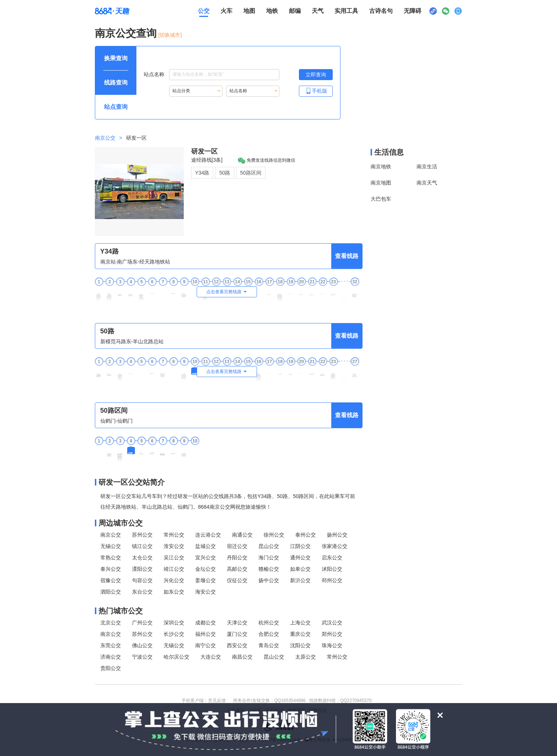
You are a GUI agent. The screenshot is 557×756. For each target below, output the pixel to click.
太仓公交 (142, 558)
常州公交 (174, 535)
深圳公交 (174, 623)
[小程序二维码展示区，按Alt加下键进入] (433, 11)
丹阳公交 (237, 558)
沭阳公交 (332, 569)
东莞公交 (111, 645)
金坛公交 (206, 569)
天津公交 (237, 623)
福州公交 (206, 634)
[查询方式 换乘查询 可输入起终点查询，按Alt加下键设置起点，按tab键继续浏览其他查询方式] (116, 58)
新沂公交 (300, 580)
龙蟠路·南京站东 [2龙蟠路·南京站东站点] (110, 294)
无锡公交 (111, 546)
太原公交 (306, 657)
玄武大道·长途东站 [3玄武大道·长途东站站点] (120, 375)
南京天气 (427, 183)
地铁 (272, 11)
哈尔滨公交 (176, 657)
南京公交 (105, 138)
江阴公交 (300, 546)
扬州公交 (337, 535)
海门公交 (269, 558)
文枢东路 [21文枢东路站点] (312, 291)
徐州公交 (274, 535)
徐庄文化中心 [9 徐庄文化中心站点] (184, 452)
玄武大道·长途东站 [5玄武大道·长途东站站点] (142, 295)
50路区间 (251, 173)
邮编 (295, 11)
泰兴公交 (111, 569)
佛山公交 (142, 645)
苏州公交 (142, 535)
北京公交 (111, 623)
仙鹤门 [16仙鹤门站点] (259, 291)
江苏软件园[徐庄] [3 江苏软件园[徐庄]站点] (120, 455)
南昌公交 (242, 657)
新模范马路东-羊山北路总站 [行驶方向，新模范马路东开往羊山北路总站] (132, 341)
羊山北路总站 (355, 372)
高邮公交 (237, 569)
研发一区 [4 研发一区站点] (131, 451)
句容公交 (142, 580)
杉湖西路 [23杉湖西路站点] (333, 291)
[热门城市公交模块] (229, 611)
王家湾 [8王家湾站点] (174, 291)
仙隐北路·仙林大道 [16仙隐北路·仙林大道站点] (259, 375)
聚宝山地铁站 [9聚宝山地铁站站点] (184, 293)
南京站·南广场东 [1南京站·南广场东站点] (99, 294)
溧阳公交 (142, 569)
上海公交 (300, 623)
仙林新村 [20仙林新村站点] (301, 291)
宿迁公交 (237, 546)
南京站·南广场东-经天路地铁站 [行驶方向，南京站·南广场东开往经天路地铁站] (135, 262)
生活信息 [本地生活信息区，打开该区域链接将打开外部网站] (389, 152)
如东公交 (174, 592)
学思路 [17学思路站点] (269, 371)
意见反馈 (217, 701)
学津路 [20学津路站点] (301, 371)
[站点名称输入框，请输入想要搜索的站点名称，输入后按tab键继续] (224, 75)
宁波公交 (142, 657)
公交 (204, 11)
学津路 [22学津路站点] (323, 291)
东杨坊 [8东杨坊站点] (174, 371)
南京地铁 (381, 166)
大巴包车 (381, 199)
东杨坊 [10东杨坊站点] (195, 291)
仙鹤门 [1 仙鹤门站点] (99, 450)
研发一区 (204, 151)
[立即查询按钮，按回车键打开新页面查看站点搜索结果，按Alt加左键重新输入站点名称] (316, 75)
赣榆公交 (269, 569)
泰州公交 (306, 535)
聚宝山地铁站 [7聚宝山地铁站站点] (163, 372)
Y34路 (202, 173)
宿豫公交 (111, 580)
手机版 (316, 91)
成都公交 (206, 623)
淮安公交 (174, 546)
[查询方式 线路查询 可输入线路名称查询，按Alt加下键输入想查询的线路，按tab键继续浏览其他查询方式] (116, 83)
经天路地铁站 (355, 293)
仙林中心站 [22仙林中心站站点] (323, 372)
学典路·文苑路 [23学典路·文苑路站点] (333, 374)
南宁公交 (206, 645)
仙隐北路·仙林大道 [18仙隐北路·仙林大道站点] (280, 295)
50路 (225, 173)
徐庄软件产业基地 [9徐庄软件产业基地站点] (184, 373)
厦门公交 (237, 634)
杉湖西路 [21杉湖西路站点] (312, 371)
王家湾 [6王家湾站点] (152, 371)
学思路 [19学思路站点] (291, 291)
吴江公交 (174, 558)
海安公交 (206, 592)
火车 (226, 11)
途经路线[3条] (207, 160)
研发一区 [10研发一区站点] (195, 371)
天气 (318, 11)
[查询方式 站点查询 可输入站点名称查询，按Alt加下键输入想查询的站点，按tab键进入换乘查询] (116, 107)
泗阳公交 (111, 592)
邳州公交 (332, 580)
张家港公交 (335, 546)
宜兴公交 (206, 558)
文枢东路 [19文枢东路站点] (291, 371)
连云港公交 (208, 535)
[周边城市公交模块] (229, 523)
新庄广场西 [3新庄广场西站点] (120, 292)
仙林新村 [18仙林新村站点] (280, 371)
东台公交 (142, 592)
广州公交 (142, 623)
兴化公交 (174, 580)
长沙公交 (174, 634)
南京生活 (427, 166)
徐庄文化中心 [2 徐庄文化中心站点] (110, 452)
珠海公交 (332, 645)
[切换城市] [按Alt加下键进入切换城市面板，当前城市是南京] (170, 35)
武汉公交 (332, 623)
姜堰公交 (206, 580)
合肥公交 (269, 634)
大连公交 (211, 657)
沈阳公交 (300, 645)
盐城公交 (206, 546)
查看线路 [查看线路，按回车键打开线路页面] (347, 256)
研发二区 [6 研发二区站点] (152, 451)
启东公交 (332, 558)
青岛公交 (269, 645)
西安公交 (237, 645)
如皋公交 (300, 569)
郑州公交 (332, 634)
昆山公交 (269, 546)
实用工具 (346, 11)
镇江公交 (142, 546)
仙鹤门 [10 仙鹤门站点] (195, 450)
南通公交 (242, 535)
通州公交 (300, 558)
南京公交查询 (126, 33)
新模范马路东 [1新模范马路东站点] (99, 372)
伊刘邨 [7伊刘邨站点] (163, 291)
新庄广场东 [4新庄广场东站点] (131, 292)
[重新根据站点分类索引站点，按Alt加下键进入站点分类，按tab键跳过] (196, 91)
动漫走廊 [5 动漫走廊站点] (142, 451)
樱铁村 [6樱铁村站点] (152, 291)
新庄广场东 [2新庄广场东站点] (110, 372)
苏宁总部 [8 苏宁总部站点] (174, 451)
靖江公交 (174, 569)
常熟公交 (111, 558)
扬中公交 (269, 580)
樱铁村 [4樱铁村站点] (131, 371)
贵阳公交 (111, 668)
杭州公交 (269, 623)
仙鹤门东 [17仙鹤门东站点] (269, 291)
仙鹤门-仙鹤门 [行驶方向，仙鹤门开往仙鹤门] (117, 421)
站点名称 (212, 75)
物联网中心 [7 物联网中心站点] (163, 451)
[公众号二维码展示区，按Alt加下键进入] (446, 11)
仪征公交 (237, 580)
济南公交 (111, 657)
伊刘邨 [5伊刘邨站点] (142, 371)
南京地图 (381, 183)
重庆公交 (300, 634)
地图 (249, 11)
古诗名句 (381, 11)
